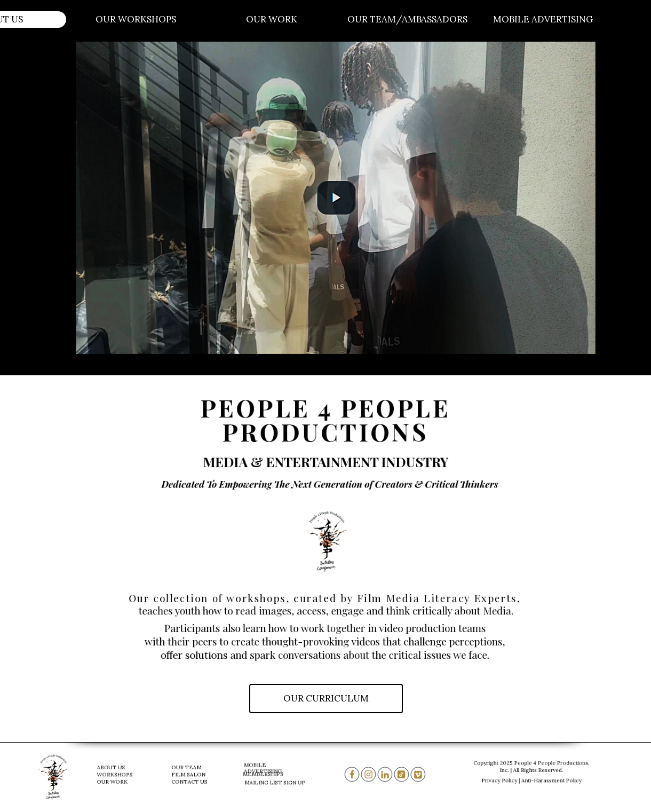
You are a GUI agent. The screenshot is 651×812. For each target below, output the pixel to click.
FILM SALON (189, 775)
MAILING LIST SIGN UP (276, 783)
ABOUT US (114, 769)
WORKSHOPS (117, 775)
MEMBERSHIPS (265, 774)
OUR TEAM (188, 769)
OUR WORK (114, 781)
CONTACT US (190, 781)
